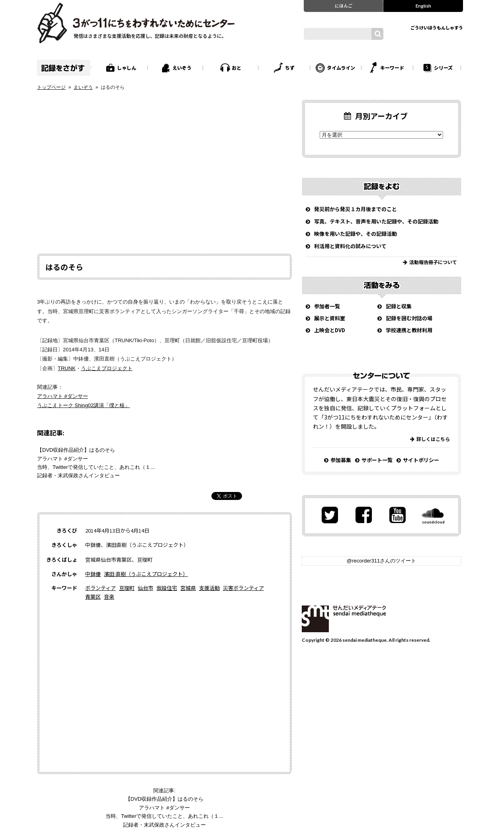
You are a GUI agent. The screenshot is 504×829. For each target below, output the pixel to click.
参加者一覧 (327, 306)
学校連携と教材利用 (409, 330)
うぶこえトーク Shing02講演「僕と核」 (83, 405)
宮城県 (188, 588)
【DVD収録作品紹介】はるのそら (76, 450)
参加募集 (341, 460)
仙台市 (146, 588)
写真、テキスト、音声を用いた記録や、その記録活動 (376, 221)
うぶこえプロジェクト (107, 368)
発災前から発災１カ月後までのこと (356, 209)
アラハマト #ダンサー (63, 396)
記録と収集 (399, 306)
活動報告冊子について (433, 262)
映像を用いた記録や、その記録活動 (356, 234)
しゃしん (127, 68)
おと (236, 68)
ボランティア (101, 588)
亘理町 (127, 588)
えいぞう (182, 68)
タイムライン (341, 68)
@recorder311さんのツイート (381, 561)
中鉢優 (93, 574)
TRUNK (67, 368)
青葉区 (93, 597)
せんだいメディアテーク (344, 619)
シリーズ (443, 68)
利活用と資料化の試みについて (350, 246)
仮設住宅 (167, 588)
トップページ (51, 87)
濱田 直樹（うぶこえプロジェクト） (146, 574)
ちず (290, 68)
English (423, 6)
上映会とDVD (330, 330)
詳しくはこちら (433, 439)
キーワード (392, 68)
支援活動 (209, 588)
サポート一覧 (377, 460)
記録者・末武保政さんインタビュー (78, 475)
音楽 (109, 597)
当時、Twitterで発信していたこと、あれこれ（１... (96, 467)
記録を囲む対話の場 (409, 318)
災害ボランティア (243, 588)
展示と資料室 (330, 318)
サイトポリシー (421, 460)
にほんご (344, 6)
